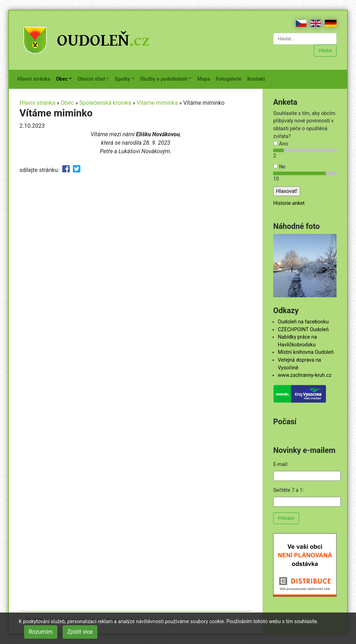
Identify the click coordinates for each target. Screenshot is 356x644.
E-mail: (281, 464)
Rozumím (41, 632)
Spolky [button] (122, 79)
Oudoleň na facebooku (303, 322)
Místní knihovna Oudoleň (306, 352)
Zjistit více (80, 632)
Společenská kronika (105, 103)
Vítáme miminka (157, 103)
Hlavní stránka (35, 79)
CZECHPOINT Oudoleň (303, 330)
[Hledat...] (305, 39)
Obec (67, 103)
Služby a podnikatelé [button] (164, 79)
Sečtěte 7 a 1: (289, 490)
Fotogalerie (230, 79)
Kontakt (258, 79)
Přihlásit (286, 518)
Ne (279, 167)
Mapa (205, 79)
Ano (281, 144)
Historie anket (289, 203)
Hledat (325, 50)
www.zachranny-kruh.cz (305, 375)
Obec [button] (62, 79)
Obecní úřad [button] (91, 79)
